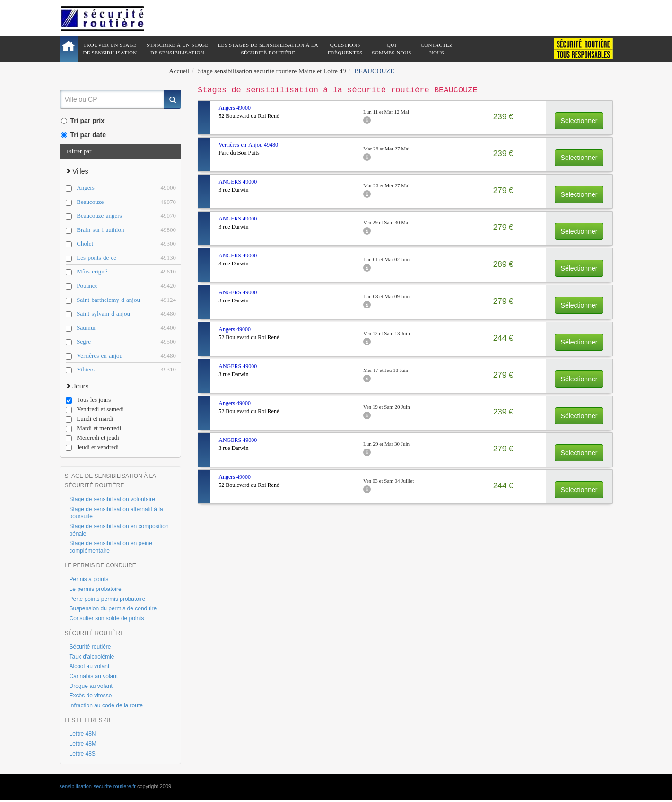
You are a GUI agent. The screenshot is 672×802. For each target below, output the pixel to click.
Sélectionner (579, 121)
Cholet (126, 244)
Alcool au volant (90, 666)
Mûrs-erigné (126, 272)
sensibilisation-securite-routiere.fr (98, 786)
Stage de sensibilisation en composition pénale (119, 530)
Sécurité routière (90, 647)
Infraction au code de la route (106, 705)
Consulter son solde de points (107, 618)
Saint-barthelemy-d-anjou (126, 300)
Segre (126, 342)
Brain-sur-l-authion (126, 230)
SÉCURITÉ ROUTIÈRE (95, 633)
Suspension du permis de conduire (113, 608)
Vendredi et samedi (95, 409)
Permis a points (89, 579)
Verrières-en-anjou (126, 356)
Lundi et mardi (89, 419)
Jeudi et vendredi (92, 447)
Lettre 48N (83, 734)
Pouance (126, 286)
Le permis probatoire (96, 589)
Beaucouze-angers (126, 216)
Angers (126, 188)
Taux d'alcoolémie (92, 657)
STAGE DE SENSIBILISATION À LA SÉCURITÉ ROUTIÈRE (110, 481)
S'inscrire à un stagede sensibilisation (177, 49)
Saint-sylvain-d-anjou (126, 314)
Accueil (179, 71)
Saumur (126, 328)
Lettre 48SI (83, 754)
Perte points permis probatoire (108, 599)
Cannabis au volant (94, 676)
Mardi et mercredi (93, 428)
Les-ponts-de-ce (126, 258)
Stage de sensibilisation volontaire (112, 499)
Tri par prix (83, 121)
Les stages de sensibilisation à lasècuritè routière (268, 49)
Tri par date (83, 135)
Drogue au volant (91, 686)
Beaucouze (126, 202)
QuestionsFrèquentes (345, 49)
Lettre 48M (83, 744)
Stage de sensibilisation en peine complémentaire (111, 547)
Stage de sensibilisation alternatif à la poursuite (116, 513)
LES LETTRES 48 (88, 720)
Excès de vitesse (91, 696)
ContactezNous (437, 49)
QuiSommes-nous (391, 49)
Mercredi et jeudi (92, 438)
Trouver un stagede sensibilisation (110, 49)
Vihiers (126, 370)
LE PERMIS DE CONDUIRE (100, 565)
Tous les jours (88, 400)
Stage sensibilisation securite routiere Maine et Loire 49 (272, 71)
